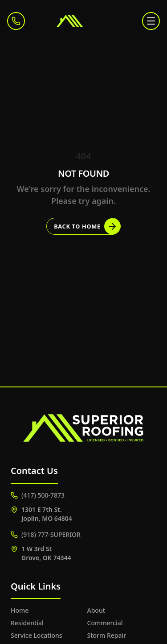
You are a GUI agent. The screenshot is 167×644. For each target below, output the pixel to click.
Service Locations (37, 635)
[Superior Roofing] (84, 21)
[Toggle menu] (151, 21)
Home (20, 610)
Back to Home (87, 226)
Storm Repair (107, 635)
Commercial (105, 623)
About (96, 610)
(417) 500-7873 (38, 495)
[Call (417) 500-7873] (16, 21)
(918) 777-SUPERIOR (46, 534)
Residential (27, 623)
